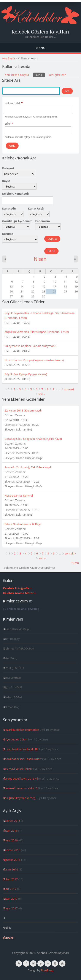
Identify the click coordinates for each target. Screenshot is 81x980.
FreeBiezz (47, 970)
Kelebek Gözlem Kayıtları (41, 32)
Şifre (9, 124)
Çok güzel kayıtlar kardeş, (20, 798)
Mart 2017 (10, 889)
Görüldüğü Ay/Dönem (17, 221)
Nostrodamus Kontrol (19, 496)
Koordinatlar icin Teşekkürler (22, 759)
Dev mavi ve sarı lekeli (17, 769)
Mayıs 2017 (10, 908)
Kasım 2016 (11, 869)
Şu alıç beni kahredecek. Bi (20, 749)
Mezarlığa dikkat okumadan (21, 730)
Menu (40, 48)
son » (42, 394)
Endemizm (43, 221)
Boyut (6, 181)
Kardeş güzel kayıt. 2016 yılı (21, 778)
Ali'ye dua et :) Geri (15, 739)
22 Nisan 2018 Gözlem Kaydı (23, 410)
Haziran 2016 (12, 850)
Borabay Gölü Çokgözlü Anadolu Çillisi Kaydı (33, 439)
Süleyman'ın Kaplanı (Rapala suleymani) (30, 346)
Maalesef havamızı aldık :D (20, 788)
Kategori (8, 168)
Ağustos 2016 (12, 860)
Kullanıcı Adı (14, 103)
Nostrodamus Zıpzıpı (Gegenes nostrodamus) (34, 360)
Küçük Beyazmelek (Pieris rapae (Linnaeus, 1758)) (37, 332)
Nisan (40, 259)
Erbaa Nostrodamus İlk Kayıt (23, 524)
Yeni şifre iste (57, 75)
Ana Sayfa (9, 58)
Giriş (40, 75)
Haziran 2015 (12, 821)
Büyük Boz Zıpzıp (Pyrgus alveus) (26, 374)
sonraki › (70, 389)
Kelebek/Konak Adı (15, 194)
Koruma (8, 234)
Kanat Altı (9, 208)
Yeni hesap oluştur (17, 75)
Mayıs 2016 (10, 840)
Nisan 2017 (10, 899)
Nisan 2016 (10, 831)
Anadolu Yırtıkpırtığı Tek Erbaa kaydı (28, 467)
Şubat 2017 (10, 879)
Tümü (75, 563)
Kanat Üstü (36, 208)
